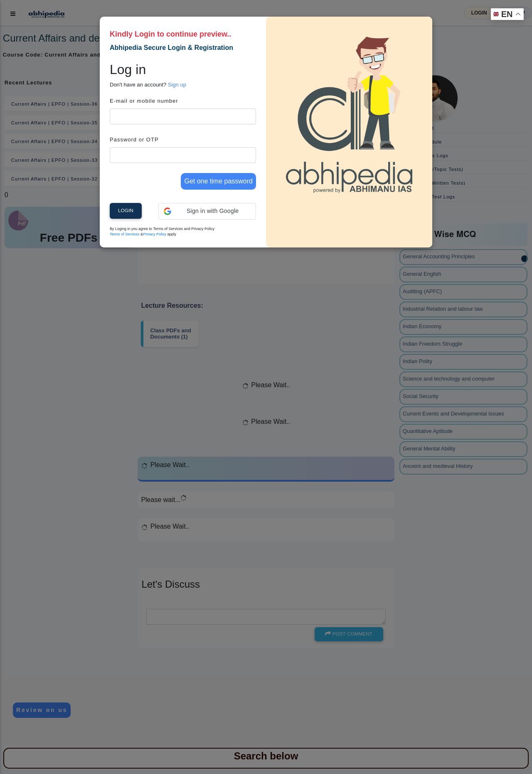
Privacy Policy (155, 234)
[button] (207, 211)
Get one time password (218, 181)
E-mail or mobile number (144, 101)
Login (126, 210)
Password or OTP (134, 140)
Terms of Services (125, 234)
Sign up (177, 85)
